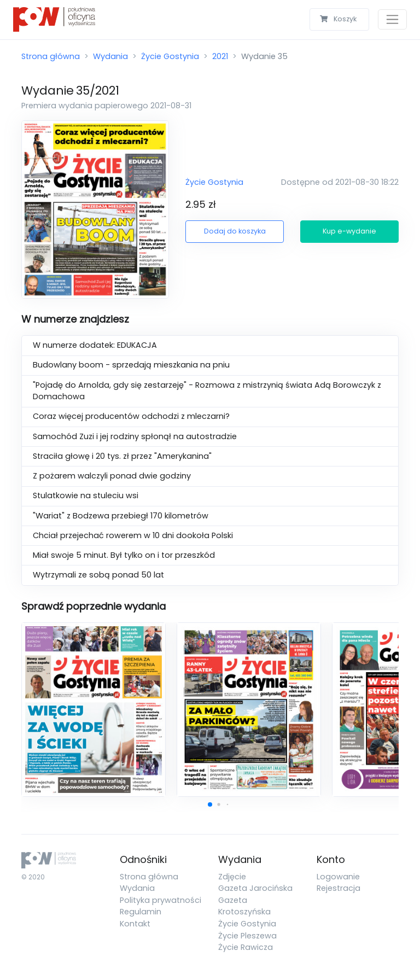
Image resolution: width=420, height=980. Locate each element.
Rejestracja (339, 888)
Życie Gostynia (170, 56)
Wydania (110, 56)
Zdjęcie (232, 877)
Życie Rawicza (246, 947)
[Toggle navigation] (392, 19)
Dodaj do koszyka (235, 231)
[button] (210, 804)
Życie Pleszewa (247, 936)
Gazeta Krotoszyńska (244, 906)
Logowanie (338, 877)
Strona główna (51, 56)
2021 (220, 56)
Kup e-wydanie (349, 231)
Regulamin (141, 912)
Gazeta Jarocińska (255, 888)
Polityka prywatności (161, 900)
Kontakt (135, 924)
